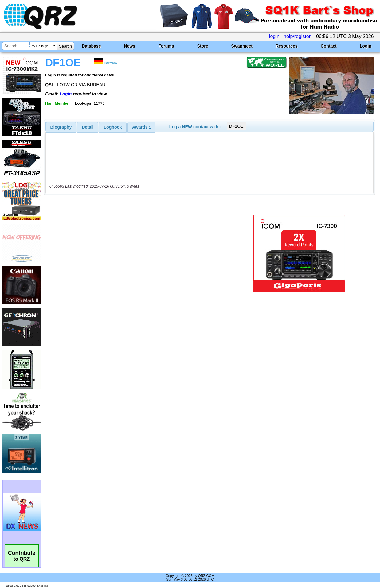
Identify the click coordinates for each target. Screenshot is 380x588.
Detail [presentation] (88, 127)
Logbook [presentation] (113, 127)
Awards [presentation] (141, 127)
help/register (297, 36)
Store (203, 46)
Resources (287, 46)
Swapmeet (242, 46)
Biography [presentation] (61, 127)
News (130, 46)
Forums (166, 46)
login (274, 36)
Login (366, 46)
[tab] (61, 127)
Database (91, 46)
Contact (329, 46)
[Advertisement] (139, 253)
